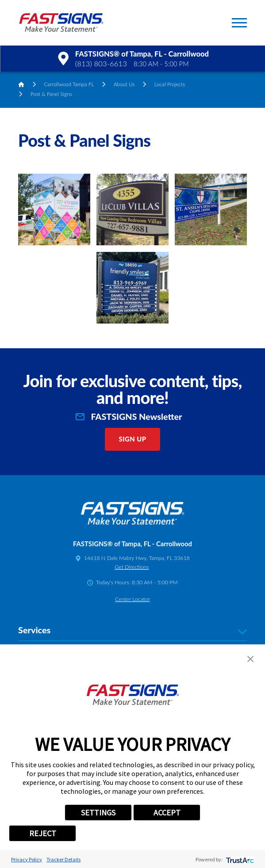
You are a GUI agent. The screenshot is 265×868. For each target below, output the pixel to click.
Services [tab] (132, 630)
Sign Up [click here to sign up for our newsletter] (132, 439)
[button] (239, 23)
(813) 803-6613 (101, 64)
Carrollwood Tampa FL (69, 84)
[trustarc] (239, 859)
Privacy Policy (27, 859)
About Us (124, 84)
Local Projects (170, 84)
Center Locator (132, 599)
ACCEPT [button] (167, 813)
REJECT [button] (43, 833)
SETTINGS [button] (98, 813)
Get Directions (132, 567)
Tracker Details (63, 859)
